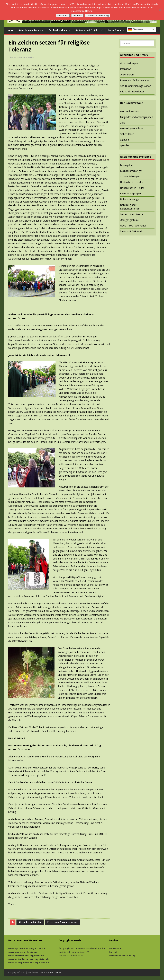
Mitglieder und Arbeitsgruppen (136, 117)
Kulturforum (115, 30)
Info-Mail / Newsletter (132, 91)
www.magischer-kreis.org (23, 952)
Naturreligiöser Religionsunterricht (130, 207)
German (135, 30)
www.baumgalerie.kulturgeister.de (29, 962)
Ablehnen (77, 16)
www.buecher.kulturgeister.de (26, 956)
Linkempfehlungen (130, 199)
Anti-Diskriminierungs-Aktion (136, 86)
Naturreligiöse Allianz (132, 128)
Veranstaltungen (129, 63)
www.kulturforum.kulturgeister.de (29, 959)
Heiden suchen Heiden (132, 188)
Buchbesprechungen (131, 171)
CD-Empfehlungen (130, 176)
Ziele (123, 123)
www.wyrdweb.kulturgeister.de (27, 948)
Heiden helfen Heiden (132, 182)
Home (10, 30)
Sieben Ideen (127, 134)
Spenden (125, 145)
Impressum (115, 948)
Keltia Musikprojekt (131, 193)
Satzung (124, 140)
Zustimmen (63, 16)
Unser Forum (127, 75)
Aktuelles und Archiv (30, 30)
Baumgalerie (127, 165)
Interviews (126, 69)
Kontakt (114, 952)
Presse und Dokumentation (62, 922)
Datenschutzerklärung (122, 956)
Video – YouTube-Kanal (133, 226)
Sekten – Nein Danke (132, 214)
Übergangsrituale (129, 220)
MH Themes (56, 972)
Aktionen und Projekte (88, 30)
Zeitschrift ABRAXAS (131, 231)
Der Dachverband (58, 30)
